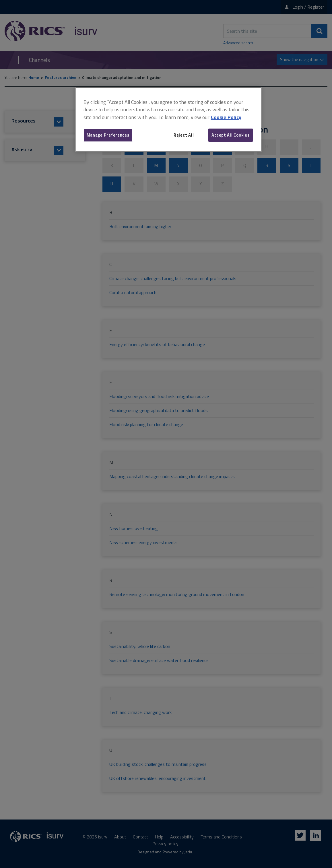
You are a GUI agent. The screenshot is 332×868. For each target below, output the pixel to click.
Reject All (184, 135)
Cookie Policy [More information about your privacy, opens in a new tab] (226, 117)
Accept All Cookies (230, 135)
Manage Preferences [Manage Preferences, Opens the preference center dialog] (108, 135)
